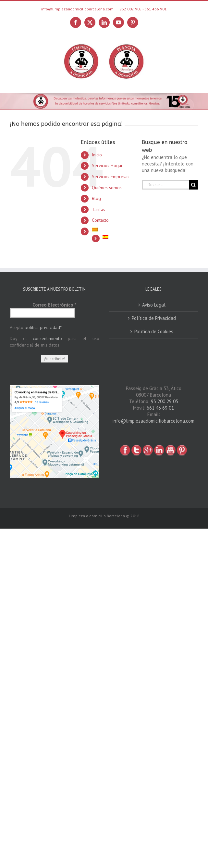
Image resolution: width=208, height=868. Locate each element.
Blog (96, 198)
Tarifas (98, 209)
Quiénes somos (107, 188)
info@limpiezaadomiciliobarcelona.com (153, 421)
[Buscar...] (165, 185)
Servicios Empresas (111, 177)
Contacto (100, 220)
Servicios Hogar (107, 165)
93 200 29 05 (165, 401)
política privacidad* (43, 327)
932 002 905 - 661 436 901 (143, 9)
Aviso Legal (154, 305)
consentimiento (47, 338)
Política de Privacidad (154, 318)
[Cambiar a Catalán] (112, 230)
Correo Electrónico (54, 305)
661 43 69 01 (160, 408)
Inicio (97, 155)
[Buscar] (194, 185)
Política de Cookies (154, 331)
